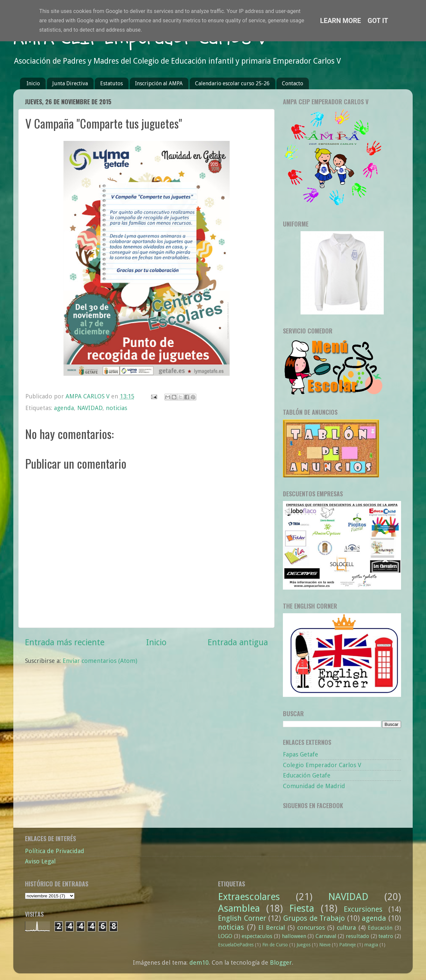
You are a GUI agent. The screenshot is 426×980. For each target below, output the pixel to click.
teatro (386, 936)
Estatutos (111, 83)
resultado (357, 936)
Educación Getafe (307, 775)
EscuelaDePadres (236, 945)
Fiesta (302, 908)
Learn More (341, 21)
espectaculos (257, 936)
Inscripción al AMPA (159, 83)
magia (371, 945)
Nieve (325, 945)
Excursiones (363, 909)
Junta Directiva (70, 83)
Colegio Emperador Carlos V (322, 765)
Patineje (347, 945)
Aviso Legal (40, 861)
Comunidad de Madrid (314, 786)
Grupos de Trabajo (314, 918)
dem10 (199, 963)
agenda (64, 408)
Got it (378, 21)
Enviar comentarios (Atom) (100, 661)
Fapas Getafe (301, 754)
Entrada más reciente (65, 642)
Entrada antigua (238, 642)
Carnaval (326, 936)
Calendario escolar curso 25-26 (232, 83)
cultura (346, 928)
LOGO (225, 936)
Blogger (281, 963)
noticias (116, 408)
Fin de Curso (275, 945)
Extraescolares (249, 897)
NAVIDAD (90, 408)
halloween (294, 936)
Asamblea (239, 908)
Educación (380, 928)
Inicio (33, 83)
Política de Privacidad (55, 851)
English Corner (242, 918)
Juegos (304, 945)
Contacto (293, 83)
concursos (311, 928)
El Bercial (272, 928)
